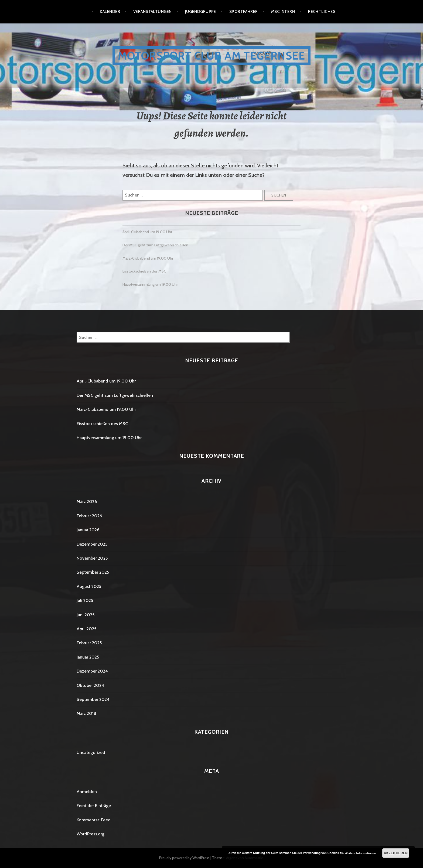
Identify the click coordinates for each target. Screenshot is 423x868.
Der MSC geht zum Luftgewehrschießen (155, 245)
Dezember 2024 (92, 671)
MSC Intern (283, 12)
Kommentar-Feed (94, 820)
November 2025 (92, 558)
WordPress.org (91, 834)
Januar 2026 (88, 530)
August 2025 (89, 586)
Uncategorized (91, 752)
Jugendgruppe (201, 12)
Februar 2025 (89, 643)
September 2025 (93, 572)
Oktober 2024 (90, 685)
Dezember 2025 (92, 544)
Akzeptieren (396, 853)
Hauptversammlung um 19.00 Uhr (150, 284)
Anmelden (87, 792)
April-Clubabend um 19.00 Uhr (147, 232)
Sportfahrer (244, 12)
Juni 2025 (86, 615)
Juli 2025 (85, 600)
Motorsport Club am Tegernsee (212, 56)
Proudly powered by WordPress (184, 858)
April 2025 (86, 629)
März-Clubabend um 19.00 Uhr (148, 258)
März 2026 (87, 502)
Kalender (110, 12)
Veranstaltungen (153, 12)
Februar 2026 (89, 516)
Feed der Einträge (94, 806)
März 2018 (86, 713)
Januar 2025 (88, 657)
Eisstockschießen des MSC (144, 271)
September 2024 (93, 699)
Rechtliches (322, 12)
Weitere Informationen (360, 853)
